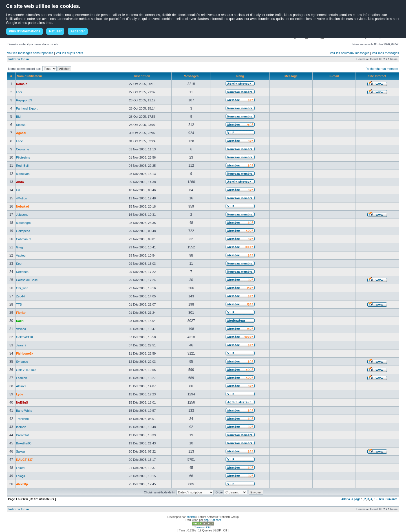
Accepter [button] (78, 31)
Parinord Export (27, 108)
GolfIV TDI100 (26, 370)
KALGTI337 (24, 460)
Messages (191, 76)
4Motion (22, 198)
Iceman (21, 427)
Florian (21, 313)
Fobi (19, 92)
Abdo (20, 182)
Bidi (19, 117)
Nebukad (23, 206)
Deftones (22, 272)
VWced (21, 329)
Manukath (23, 174)
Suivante (391, 499)
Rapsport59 (24, 100)
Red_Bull (22, 166)
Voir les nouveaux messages (350, 53)
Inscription (142, 76)
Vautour (21, 255)
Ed (18, 190)
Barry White (24, 411)
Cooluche (23, 149)
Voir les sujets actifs (69, 53)
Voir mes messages (385, 53)
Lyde (20, 394)
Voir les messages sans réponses (30, 53)
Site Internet (377, 76)
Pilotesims (23, 157)
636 (382, 499)
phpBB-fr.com (212, 520)
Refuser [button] (55, 31)
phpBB (191, 517)
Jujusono (22, 215)
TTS (19, 304)
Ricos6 (21, 125)
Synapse (22, 362)
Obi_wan (22, 288)
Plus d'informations (25, 31)
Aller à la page (351, 499)
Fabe (20, 141)
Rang (240, 76)
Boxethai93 (24, 443)
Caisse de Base (27, 280)
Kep (19, 264)
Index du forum (19, 59)
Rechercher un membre (382, 69)
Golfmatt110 (25, 337)
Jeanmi (21, 345)
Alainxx (21, 386)
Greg (19, 247)
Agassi (21, 133)
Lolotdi (21, 468)
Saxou (20, 451)
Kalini (20, 321)
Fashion (22, 378)
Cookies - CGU (203, 527)
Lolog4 (21, 476)
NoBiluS (22, 402)
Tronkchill (23, 419)
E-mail (334, 76)
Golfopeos (23, 231)
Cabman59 (24, 239)
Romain (22, 84)
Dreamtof (22, 435)
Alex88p (22, 484)
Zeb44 (20, 296)
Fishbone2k (25, 353)
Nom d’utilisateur (30, 76)
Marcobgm (23, 223)
